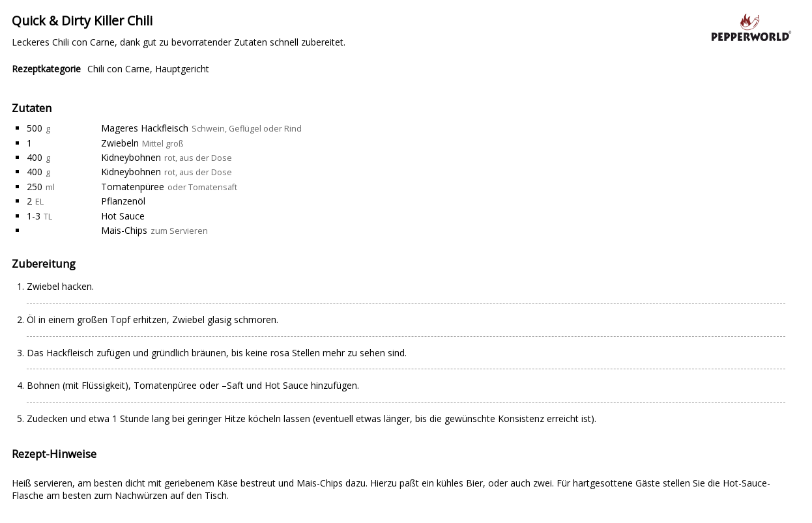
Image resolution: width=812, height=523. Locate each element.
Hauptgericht (182, 69)
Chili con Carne (119, 69)
